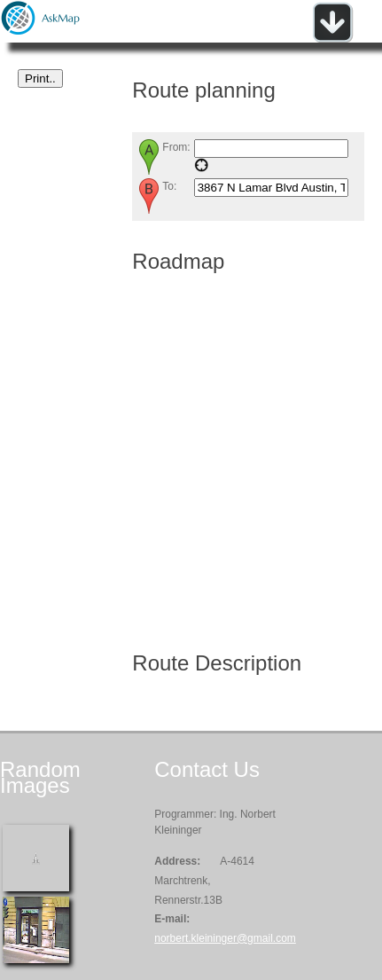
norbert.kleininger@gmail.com (225, 938)
